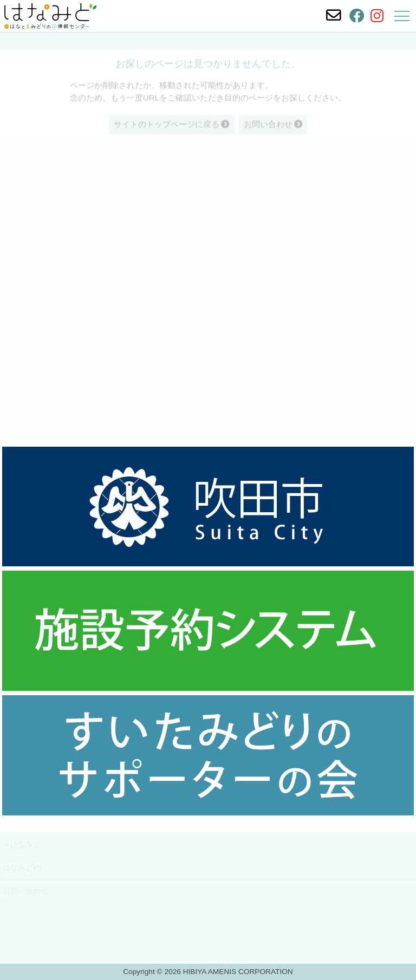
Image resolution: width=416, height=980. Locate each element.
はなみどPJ (22, 868)
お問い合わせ (25, 891)
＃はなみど (22, 844)
